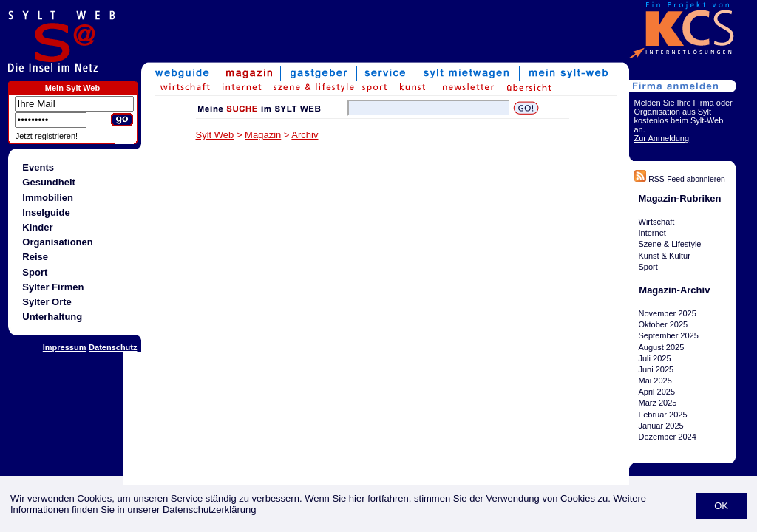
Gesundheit (49, 182)
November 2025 (668, 313)
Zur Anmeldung (662, 138)
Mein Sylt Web (72, 88)
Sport (35, 272)
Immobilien (48, 198)
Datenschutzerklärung (209, 509)
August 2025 (662, 347)
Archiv (305, 135)
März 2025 (658, 403)
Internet (652, 233)
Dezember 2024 (668, 437)
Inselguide (46, 212)
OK (721, 506)
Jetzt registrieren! (47, 136)
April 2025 (657, 392)
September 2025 (669, 335)
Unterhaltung (52, 317)
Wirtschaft (657, 222)
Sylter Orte (47, 302)
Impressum (65, 347)
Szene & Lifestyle (670, 244)
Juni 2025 (656, 369)
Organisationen (57, 242)
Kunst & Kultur (665, 256)
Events (38, 167)
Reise (35, 257)
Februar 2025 (663, 415)
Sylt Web (215, 135)
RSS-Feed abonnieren (679, 179)
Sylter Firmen (53, 287)
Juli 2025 (655, 358)
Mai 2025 (655, 381)
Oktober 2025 (663, 324)
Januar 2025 (661, 426)
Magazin (263, 135)
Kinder (37, 227)
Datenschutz (113, 347)
